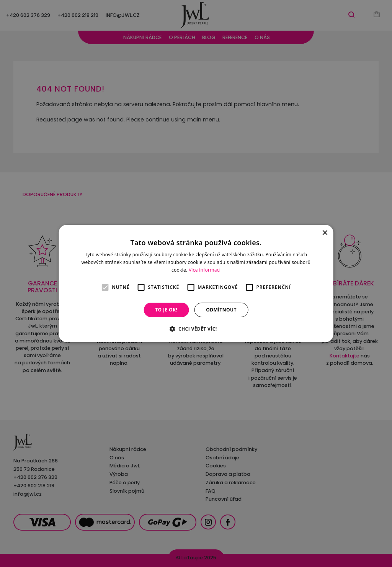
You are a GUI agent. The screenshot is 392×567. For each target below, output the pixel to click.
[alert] (196, 283)
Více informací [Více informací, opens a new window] (205, 270)
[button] (196, 329)
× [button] (324, 233)
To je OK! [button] (166, 310)
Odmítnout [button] (221, 310)
